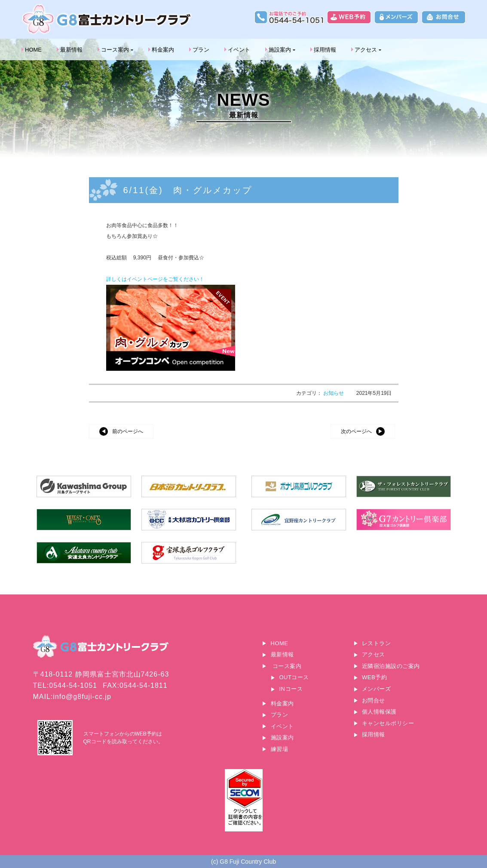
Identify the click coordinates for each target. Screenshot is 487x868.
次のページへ (356, 431)
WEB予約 (374, 677)
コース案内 (115, 50)
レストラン (377, 643)
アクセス (366, 50)
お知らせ (334, 393)
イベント (239, 50)
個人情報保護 (379, 712)
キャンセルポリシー (388, 723)
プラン (201, 50)
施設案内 (280, 50)
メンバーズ (377, 689)
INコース (291, 689)
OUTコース (294, 677)
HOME (33, 50)
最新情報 (71, 50)
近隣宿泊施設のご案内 (391, 666)
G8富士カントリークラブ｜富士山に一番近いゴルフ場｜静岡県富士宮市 (107, 19)
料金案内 (163, 50)
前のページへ (128, 431)
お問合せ (374, 700)
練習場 (280, 749)
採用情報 (325, 50)
